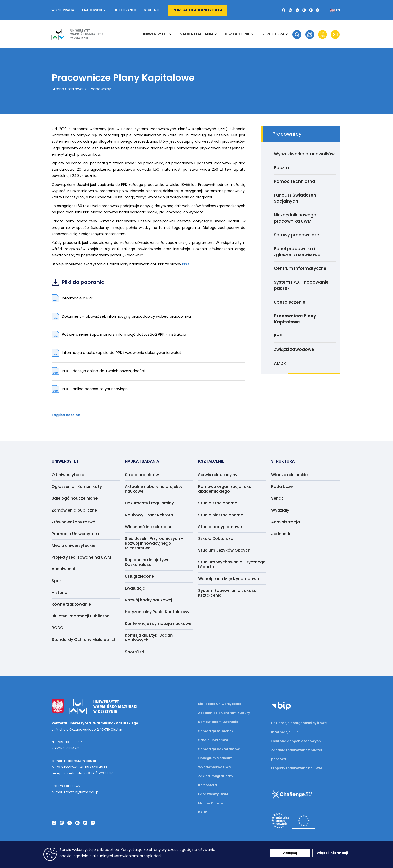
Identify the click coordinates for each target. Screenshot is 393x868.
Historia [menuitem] (60, 592)
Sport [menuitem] (57, 581)
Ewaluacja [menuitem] (135, 588)
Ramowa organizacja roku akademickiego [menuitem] (225, 489)
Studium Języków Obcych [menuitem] (224, 550)
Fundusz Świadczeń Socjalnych (295, 198)
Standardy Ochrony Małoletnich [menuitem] (84, 640)
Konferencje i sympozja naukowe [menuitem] (158, 624)
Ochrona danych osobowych (296, 741)
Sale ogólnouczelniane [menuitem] (75, 498)
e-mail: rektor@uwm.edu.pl (74, 761)
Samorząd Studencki (216, 731)
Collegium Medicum (215, 758)
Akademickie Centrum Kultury (224, 713)
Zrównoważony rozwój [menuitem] (74, 522)
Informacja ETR (284, 732)
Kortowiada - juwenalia (218, 722)
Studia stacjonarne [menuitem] (218, 503)
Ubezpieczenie (290, 302)
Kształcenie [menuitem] (237, 34)
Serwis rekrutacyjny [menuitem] (218, 475)
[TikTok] (318, 10)
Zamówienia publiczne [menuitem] (74, 510)
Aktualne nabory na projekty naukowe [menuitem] (154, 489)
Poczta (281, 168)
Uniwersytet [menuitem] (155, 34)
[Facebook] (284, 10)
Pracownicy (100, 89)
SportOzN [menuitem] (134, 652)
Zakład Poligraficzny (216, 776)
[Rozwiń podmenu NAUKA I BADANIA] (216, 34)
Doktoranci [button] (125, 10)
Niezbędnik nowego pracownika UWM (295, 218)
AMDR (280, 363)
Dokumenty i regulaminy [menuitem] (149, 503)
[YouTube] (311, 10)
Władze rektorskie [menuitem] (289, 475)
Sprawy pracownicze (297, 235)
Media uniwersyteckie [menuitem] (74, 546)
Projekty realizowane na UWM (297, 768)
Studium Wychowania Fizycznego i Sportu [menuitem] (232, 564)
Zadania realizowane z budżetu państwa (298, 754)
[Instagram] (290, 10)
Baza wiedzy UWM (213, 794)
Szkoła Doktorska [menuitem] (216, 538)
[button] (297, 34)
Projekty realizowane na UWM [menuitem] (81, 557)
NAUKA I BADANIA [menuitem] (197, 34)
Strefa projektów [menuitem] (142, 475)
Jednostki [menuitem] (281, 534)
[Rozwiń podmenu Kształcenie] (252, 34)
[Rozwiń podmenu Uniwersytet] (171, 34)
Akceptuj (290, 853)
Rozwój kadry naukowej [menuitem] (149, 600)
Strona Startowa (67, 89)
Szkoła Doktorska (213, 740)
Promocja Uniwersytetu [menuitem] (75, 534)
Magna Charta (211, 803)
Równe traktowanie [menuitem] (71, 604)
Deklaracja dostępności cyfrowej (299, 723)
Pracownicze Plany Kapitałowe (295, 319)
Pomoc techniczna (294, 181)
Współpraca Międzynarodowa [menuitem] (229, 579)
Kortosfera (207, 785)
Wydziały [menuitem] (280, 510)
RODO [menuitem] (58, 628)
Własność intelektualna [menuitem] (149, 527)
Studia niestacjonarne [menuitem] (221, 515)
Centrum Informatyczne (300, 268)
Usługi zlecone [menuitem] (139, 576)
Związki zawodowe (294, 349)
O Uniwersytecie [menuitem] (68, 475)
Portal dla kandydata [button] (198, 10)
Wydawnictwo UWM (215, 767)
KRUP (202, 812)
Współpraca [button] (63, 10)
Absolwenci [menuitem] (63, 569)
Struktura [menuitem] (273, 34)
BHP (278, 336)
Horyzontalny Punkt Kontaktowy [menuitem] (157, 612)
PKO (186, 264)
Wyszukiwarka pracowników (304, 154)
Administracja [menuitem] (285, 522)
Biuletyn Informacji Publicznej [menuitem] (81, 616)
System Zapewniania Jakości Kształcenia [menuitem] (228, 593)
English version (66, 415)
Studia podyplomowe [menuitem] (220, 527)
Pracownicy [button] (94, 10)
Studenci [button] (152, 10)
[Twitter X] (297, 10)
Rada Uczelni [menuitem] (284, 487)
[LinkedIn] (304, 10)
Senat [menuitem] (277, 498)
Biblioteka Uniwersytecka (220, 704)
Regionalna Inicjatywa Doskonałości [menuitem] (147, 562)
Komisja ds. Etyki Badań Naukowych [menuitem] (149, 638)
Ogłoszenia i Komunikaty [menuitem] (77, 487)
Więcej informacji (332, 853)
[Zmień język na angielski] (331, 10)
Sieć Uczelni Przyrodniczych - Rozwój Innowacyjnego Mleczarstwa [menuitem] (154, 543)
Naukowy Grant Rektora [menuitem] (149, 515)
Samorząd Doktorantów (219, 749)
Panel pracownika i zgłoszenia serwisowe (297, 252)
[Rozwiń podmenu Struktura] (287, 34)
